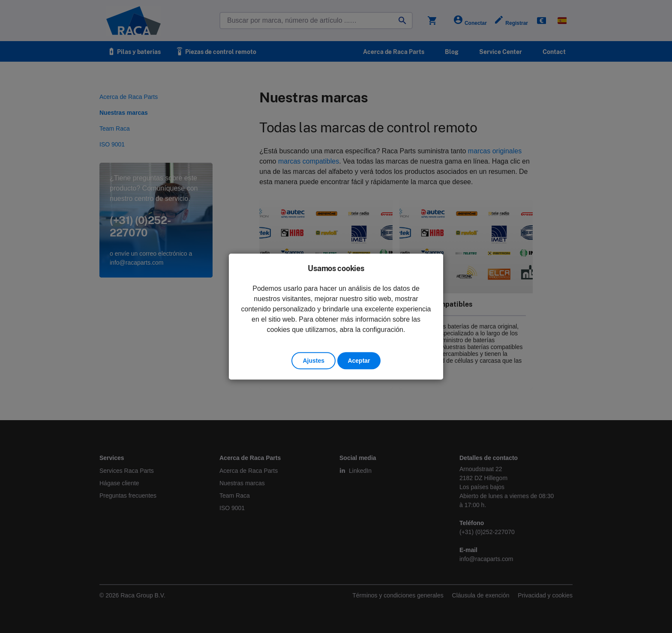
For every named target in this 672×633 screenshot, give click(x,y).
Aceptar (359, 361)
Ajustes (313, 361)
